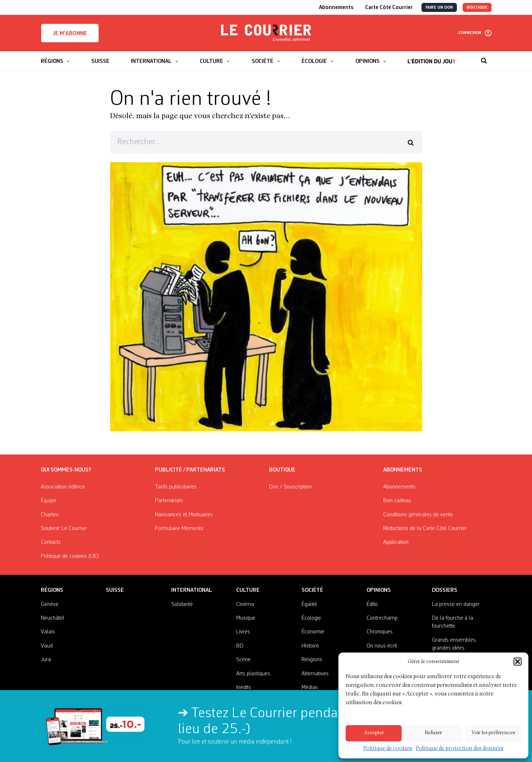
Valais (48, 632)
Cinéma (245, 604)
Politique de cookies (390, 749)
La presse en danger (456, 604)
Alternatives (315, 674)
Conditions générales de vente (418, 515)
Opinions (379, 590)
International (192, 590)
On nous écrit (382, 646)
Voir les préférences (493, 733)
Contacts (51, 542)
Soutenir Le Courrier (64, 529)
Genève (50, 604)
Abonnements (399, 487)
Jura (46, 660)
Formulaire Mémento (179, 529)
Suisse (115, 590)
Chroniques (380, 632)
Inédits (244, 688)
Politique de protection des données (459, 749)
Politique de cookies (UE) (70, 556)
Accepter (374, 733)
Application (396, 542)
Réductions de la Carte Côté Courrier (425, 529)
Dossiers (445, 590)
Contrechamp (382, 618)
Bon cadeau (397, 501)
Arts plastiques (253, 674)
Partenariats (169, 501)
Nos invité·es (381, 660)
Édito (372, 604)
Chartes (50, 515)
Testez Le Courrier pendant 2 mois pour (316, 714)
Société (312, 590)
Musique (246, 618)
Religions (312, 660)
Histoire (310, 646)
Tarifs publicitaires (176, 487)
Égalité (309, 604)
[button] (518, 670)
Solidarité (182, 604)
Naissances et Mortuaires (184, 515)
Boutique (282, 470)
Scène (243, 660)
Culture (248, 590)
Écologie (311, 618)
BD (240, 646)
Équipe (49, 501)
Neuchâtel (53, 618)
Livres (243, 632)
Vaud (47, 646)
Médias (310, 688)
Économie (313, 632)
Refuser (434, 733)
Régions (52, 590)
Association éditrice (63, 487)
